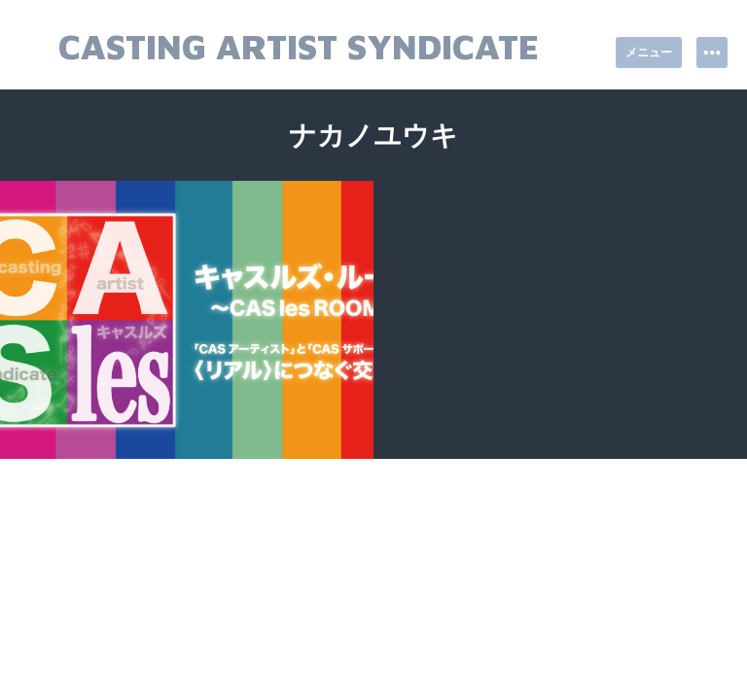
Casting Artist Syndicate (299, 46)
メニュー (649, 52)
